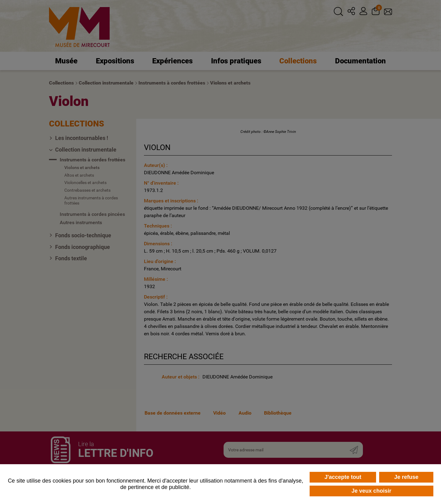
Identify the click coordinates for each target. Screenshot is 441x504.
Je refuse (406, 477)
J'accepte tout (343, 477)
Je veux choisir (371, 491)
